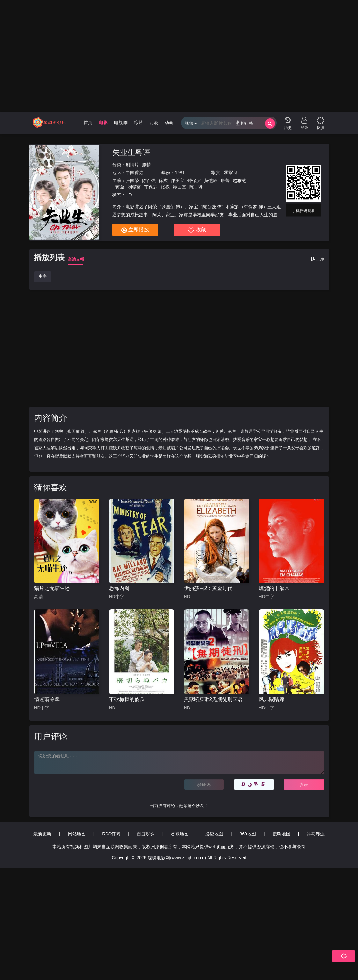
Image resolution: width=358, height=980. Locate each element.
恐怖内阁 (119, 588)
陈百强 (149, 181)
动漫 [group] (154, 123)
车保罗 (151, 187)
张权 (165, 187)
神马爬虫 (316, 834)
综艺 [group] (138, 123)
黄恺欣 (211, 181)
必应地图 (214, 834)
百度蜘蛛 (146, 834)
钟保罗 (194, 181)
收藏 (197, 230)
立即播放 (135, 230)
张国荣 (132, 181)
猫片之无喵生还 (52, 588)
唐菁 (225, 181)
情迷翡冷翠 (47, 699)
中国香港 (135, 173)
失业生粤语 (131, 152)
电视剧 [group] (121, 123)
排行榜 (244, 123)
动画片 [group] (171, 123)
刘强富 (134, 187)
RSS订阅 (111, 834)
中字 (43, 276)
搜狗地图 (281, 834)
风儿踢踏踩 (272, 699)
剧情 (147, 165)
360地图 (248, 834)
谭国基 (179, 187)
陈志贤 (196, 187)
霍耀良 (231, 173)
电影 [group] (103, 123)
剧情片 (132, 165)
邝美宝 (178, 181)
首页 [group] (88, 123)
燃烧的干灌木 (274, 588)
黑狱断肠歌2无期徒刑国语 (213, 699)
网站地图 (77, 834)
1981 (180, 173)
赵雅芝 (239, 181)
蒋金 (120, 187)
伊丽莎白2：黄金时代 (208, 588)
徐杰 (163, 181)
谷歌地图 (180, 834)
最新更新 (42, 834)
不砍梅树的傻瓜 (127, 699)
